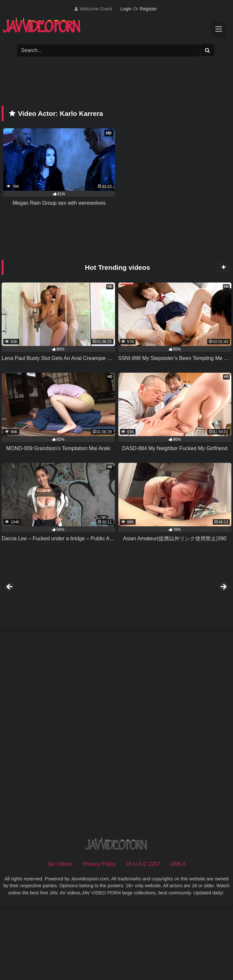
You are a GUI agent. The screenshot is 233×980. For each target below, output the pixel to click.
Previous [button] (10, 623)
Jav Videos (60, 936)
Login (126, 9)
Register (148, 9)
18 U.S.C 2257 (143, 936)
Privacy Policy (99, 936)
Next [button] (223, 623)
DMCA (178, 936)
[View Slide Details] (50, 625)
